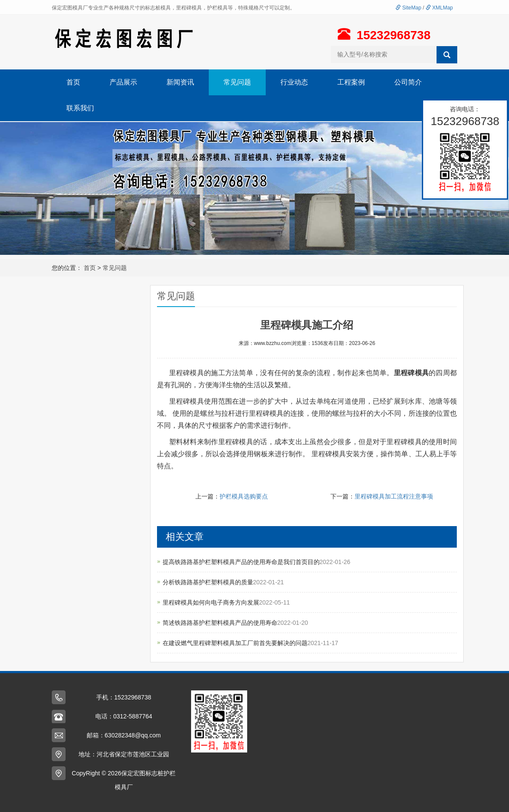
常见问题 (237, 82)
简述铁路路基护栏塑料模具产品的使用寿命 (220, 623)
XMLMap (439, 8)
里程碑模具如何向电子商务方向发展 (211, 602)
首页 (73, 82)
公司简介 (408, 82)
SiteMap (408, 8)
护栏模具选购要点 (244, 496)
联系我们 (80, 108)
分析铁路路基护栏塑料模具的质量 (208, 582)
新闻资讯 (180, 82)
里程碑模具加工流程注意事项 (394, 496)
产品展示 (123, 82)
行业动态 (294, 82)
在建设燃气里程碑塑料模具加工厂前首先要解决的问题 (235, 643)
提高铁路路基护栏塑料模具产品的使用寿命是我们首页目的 (241, 562)
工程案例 (351, 82)
